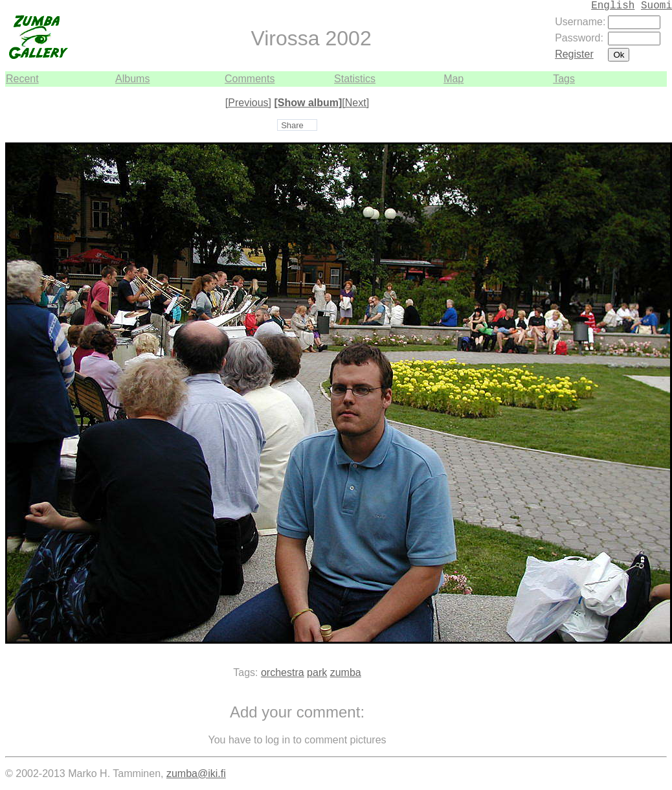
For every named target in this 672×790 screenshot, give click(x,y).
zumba (346, 672)
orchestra (283, 672)
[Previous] (248, 103)
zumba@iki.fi (196, 773)
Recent (22, 79)
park (317, 672)
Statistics (355, 79)
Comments (250, 79)
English (613, 6)
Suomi (656, 6)
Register (574, 54)
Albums (132, 79)
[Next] (355, 103)
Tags (564, 79)
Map (454, 79)
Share (292, 125)
